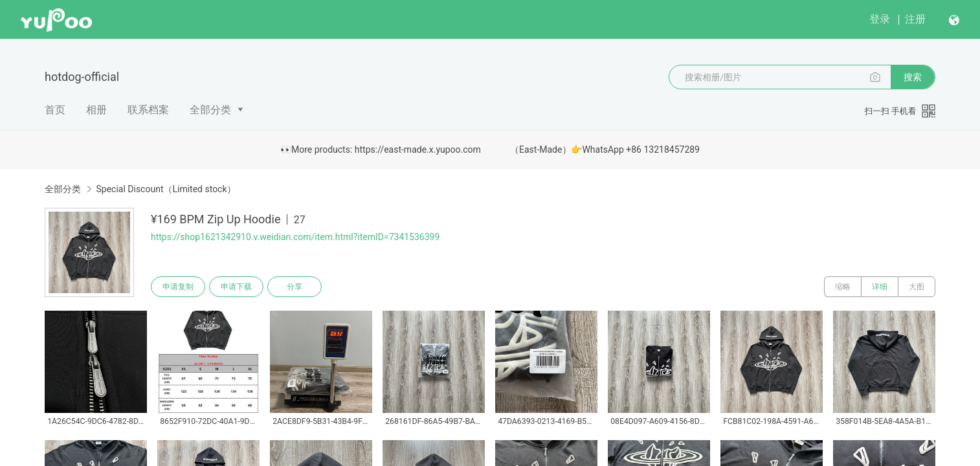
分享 (295, 287)
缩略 (843, 287)
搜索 (913, 77)
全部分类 (210, 110)
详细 (880, 287)
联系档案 (148, 110)
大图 (917, 287)
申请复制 (178, 287)
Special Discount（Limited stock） (166, 189)
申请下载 (236, 287)
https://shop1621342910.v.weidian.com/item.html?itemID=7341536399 (295, 237)
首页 (55, 110)
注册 (915, 19)
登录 (880, 19)
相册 (96, 110)
